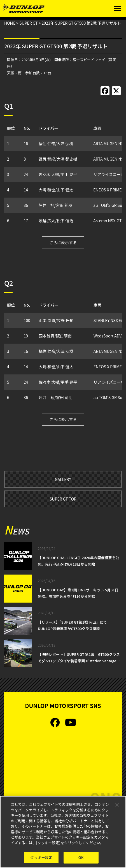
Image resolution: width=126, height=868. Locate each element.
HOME (10, 23)
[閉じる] (117, 805)
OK (81, 858)
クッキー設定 (41, 858)
